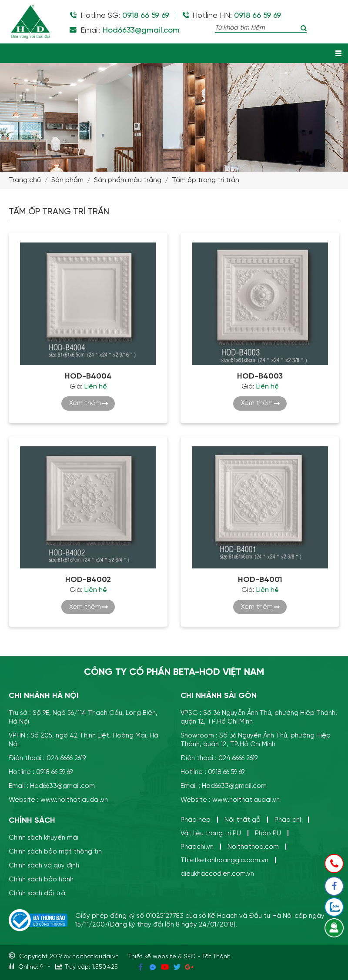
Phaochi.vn (197, 847)
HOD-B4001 (260, 580)
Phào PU (268, 833)
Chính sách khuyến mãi (43, 838)
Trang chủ (25, 180)
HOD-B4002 (88, 580)
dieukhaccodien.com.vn (217, 874)
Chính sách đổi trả (37, 893)
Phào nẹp (196, 820)
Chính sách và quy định (44, 865)
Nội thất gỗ (243, 820)
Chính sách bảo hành (41, 879)
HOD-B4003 (260, 376)
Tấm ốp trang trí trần (206, 180)
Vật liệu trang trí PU (211, 833)
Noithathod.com (253, 847)
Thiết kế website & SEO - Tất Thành (179, 957)
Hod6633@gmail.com (141, 30)
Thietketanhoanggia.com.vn (224, 860)
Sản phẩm (67, 180)
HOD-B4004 (88, 376)
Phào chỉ (288, 820)
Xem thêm (85, 403)
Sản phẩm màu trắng (128, 180)
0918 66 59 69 (146, 16)
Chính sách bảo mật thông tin (55, 852)
